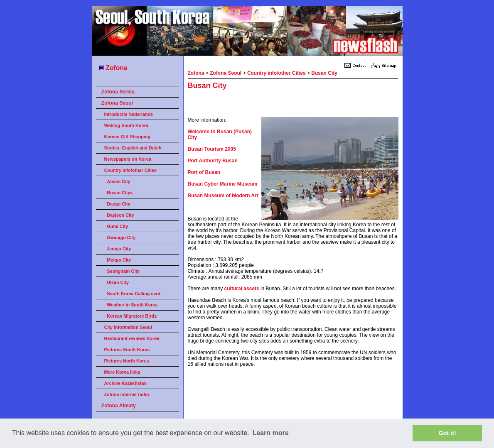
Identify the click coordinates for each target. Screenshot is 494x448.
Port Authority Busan (213, 161)
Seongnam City (123, 271)
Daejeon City (120, 215)
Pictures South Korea (127, 350)
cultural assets (242, 289)
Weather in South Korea (132, 305)
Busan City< (120, 193)
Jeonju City (119, 249)
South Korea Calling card (134, 294)
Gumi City (117, 226)
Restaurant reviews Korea (132, 338)
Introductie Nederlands (129, 114)
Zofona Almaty (119, 406)
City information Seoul (128, 327)
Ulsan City (118, 282)
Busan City (324, 73)
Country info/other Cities (131, 170)
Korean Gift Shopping (128, 137)
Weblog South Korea (126, 125)
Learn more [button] (270, 433)
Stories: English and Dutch (133, 148)
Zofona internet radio (127, 394)
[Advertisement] (285, 105)
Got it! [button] (447, 433)
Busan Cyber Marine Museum (223, 184)
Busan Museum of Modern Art (223, 196)
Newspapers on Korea (128, 159)
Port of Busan (204, 172)
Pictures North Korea (127, 361)
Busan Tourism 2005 (212, 149)
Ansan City (118, 181)
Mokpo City (119, 260)
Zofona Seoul (117, 103)
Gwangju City (121, 237)
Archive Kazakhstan (126, 383)
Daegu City (118, 204)
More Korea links (122, 372)
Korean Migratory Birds (132, 316)
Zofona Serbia (118, 92)
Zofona (113, 68)
